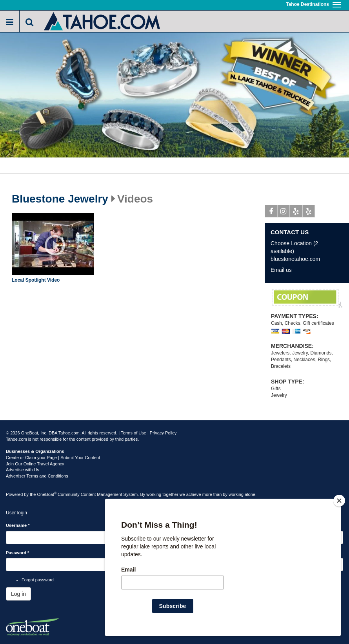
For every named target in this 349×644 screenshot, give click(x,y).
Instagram (284, 213)
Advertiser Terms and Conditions (37, 476)
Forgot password (38, 580)
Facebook (271, 213)
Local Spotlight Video (36, 280)
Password (17, 553)
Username (18, 525)
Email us (281, 270)
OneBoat (47, 494)
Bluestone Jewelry (60, 199)
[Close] (339, 501)
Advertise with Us (23, 470)
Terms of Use (134, 433)
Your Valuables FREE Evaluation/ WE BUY (307, 298)
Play (55, 245)
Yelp (296, 213)
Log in (18, 594)
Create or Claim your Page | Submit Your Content (53, 458)
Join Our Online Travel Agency (35, 464)
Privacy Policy (163, 433)
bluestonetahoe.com (295, 259)
